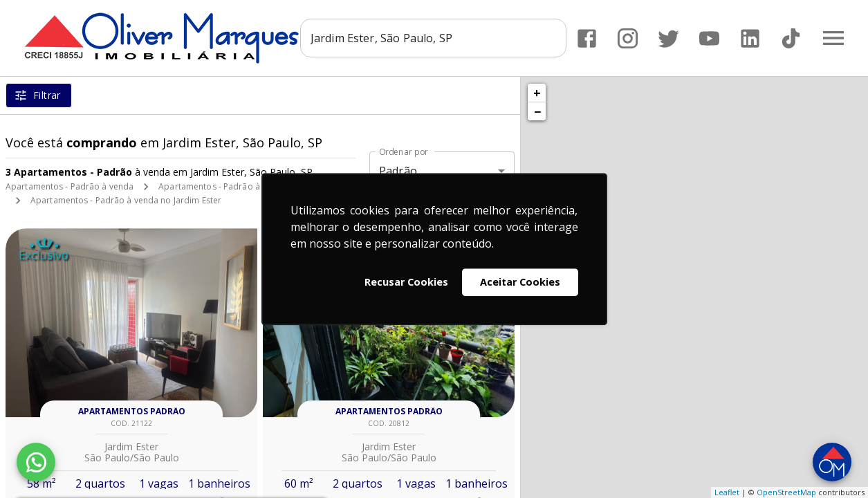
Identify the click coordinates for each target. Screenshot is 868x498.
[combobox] (433, 38)
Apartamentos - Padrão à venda (70, 186)
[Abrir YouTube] (709, 38)
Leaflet (727, 492)
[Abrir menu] (833, 38)
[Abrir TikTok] (791, 38)
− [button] (537, 111)
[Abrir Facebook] (587, 38)
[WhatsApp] (36, 462)
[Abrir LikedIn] (750, 38)
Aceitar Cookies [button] (520, 282)
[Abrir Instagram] (628, 38)
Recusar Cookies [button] (406, 282)
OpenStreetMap (786, 492)
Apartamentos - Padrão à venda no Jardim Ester (126, 200)
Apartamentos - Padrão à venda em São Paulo (251, 186)
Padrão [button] (398, 171)
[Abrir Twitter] (668, 38)
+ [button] (537, 93)
